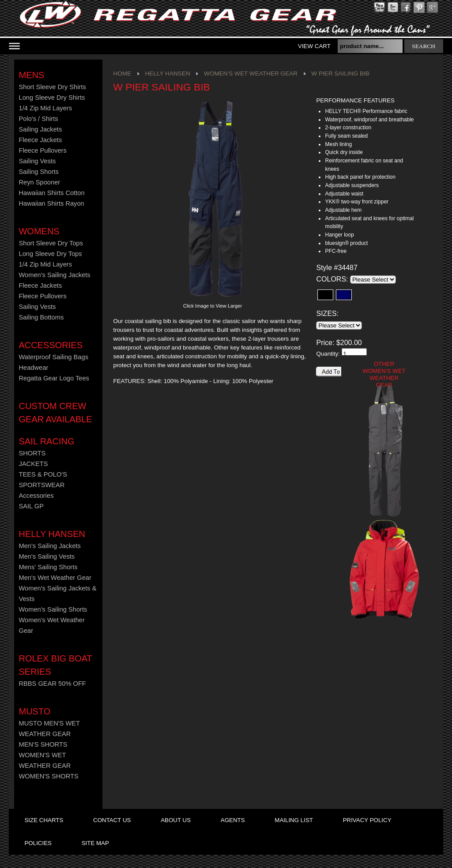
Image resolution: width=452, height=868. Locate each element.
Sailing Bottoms (41, 317)
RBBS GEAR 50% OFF (52, 684)
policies (38, 843)
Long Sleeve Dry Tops (50, 254)
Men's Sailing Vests (47, 556)
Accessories (50, 345)
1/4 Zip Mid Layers (45, 108)
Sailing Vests (37, 161)
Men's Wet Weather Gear (55, 578)
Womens (39, 231)
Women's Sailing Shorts (53, 609)
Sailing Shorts (38, 172)
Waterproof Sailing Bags (53, 357)
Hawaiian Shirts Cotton (51, 193)
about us (176, 820)
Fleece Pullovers (42, 150)
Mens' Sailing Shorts (48, 567)
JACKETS (33, 464)
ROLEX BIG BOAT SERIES (55, 665)
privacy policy (367, 820)
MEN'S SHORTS (43, 744)
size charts (44, 820)
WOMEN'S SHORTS (48, 776)
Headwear (33, 368)
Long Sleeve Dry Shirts (52, 98)
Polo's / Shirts (38, 119)
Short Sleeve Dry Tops (51, 243)
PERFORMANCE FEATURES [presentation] (355, 100)
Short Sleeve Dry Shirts (52, 87)
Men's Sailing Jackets (49, 546)
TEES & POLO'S (43, 474)
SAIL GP (31, 506)
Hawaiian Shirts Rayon (51, 203)
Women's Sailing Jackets (54, 275)
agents (233, 820)
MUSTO (34, 711)
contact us (112, 820)
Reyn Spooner (39, 182)
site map (95, 843)
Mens (31, 75)
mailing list (294, 820)
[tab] (367, 101)
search (424, 46)
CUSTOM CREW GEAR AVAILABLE (55, 413)
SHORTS (32, 453)
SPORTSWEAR (41, 485)
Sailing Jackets (40, 129)
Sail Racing (46, 441)
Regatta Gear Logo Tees (54, 378)
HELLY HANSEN (52, 534)
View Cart (314, 46)
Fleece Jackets (40, 140)
